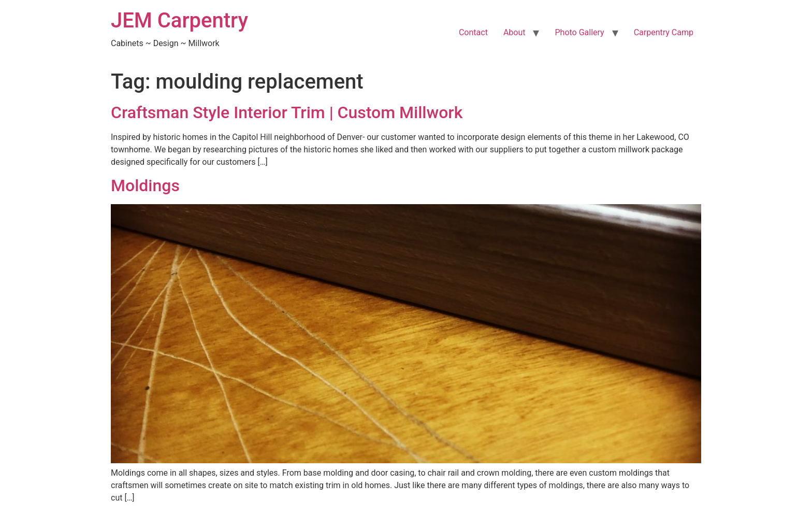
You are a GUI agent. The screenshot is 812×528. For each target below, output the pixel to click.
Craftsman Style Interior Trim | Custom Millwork (287, 112)
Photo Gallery (579, 32)
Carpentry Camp (664, 32)
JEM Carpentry (179, 20)
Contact (473, 32)
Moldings (145, 185)
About (514, 32)
